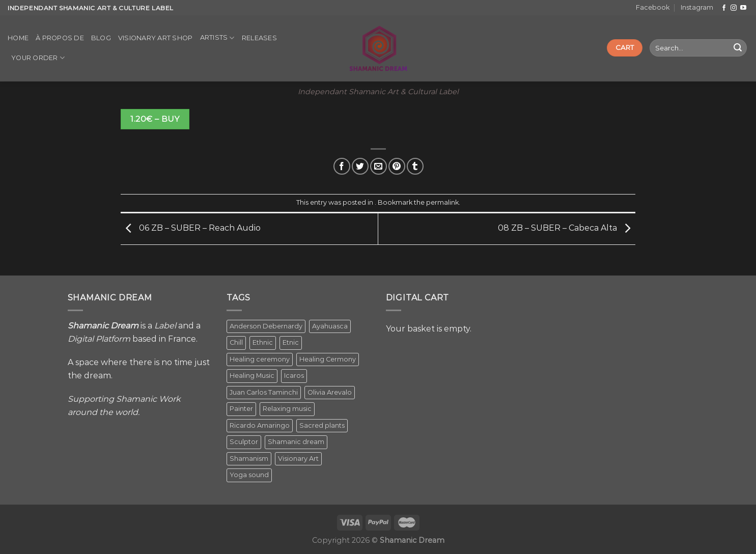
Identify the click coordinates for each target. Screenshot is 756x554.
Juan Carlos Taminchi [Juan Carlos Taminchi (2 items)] (264, 392)
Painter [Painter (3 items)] (241, 409)
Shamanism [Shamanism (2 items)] (249, 459)
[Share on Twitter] (360, 166)
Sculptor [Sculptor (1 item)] (244, 442)
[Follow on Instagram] (734, 8)
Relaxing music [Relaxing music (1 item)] (287, 409)
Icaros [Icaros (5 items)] (294, 376)
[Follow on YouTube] (743, 8)
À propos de (60, 38)
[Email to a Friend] (379, 166)
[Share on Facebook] (342, 166)
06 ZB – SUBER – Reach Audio (191, 228)
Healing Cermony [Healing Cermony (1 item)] (328, 359)
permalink (442, 202)
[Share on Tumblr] (415, 166)
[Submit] (738, 48)
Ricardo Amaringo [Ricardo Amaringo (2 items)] (260, 425)
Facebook (653, 7)
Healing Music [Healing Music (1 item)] (252, 376)
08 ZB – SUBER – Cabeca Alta (567, 228)
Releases (259, 38)
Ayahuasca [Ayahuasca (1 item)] (330, 326)
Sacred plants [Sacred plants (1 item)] (322, 425)
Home (18, 38)
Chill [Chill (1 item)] (236, 342)
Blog (101, 38)
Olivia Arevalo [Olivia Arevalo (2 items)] (330, 392)
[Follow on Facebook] (724, 8)
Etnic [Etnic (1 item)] (291, 342)
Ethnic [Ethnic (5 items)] (263, 342)
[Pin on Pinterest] (397, 166)
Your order (38, 58)
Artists (217, 38)
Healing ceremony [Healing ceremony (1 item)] (260, 359)
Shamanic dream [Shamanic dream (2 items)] (296, 442)
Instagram (697, 7)
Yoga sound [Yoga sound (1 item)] (249, 475)
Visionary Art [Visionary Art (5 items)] (298, 459)
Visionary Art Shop (156, 38)
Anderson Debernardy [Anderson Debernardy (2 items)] (266, 326)
